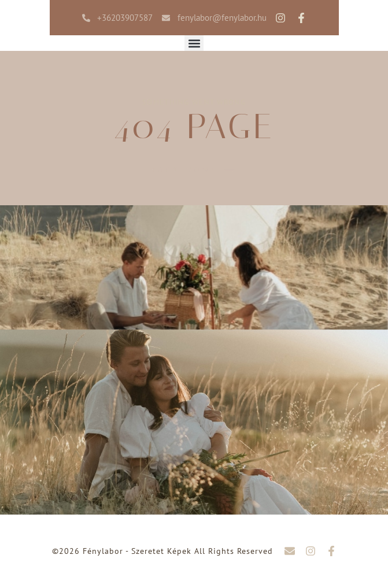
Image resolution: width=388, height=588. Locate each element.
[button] (194, 43)
